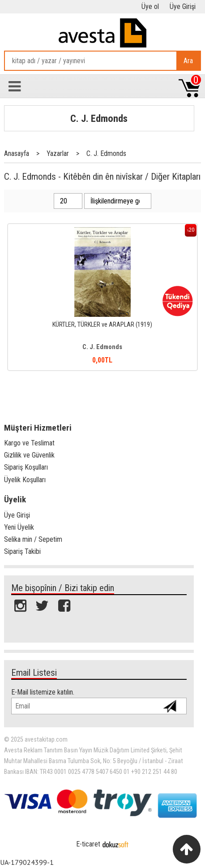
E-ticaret (88, 844)
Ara (188, 61)
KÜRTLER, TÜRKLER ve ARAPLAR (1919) (102, 325)
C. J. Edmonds (99, 118)
